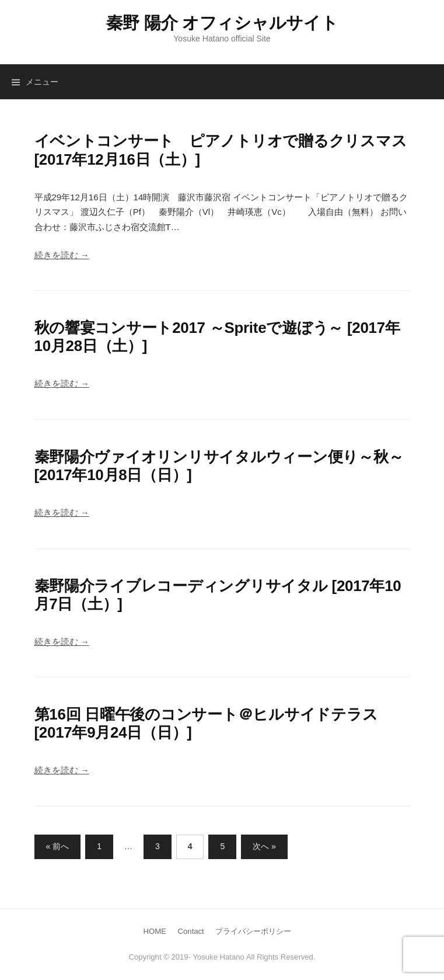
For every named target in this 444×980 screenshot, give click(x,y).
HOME (155, 931)
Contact (191, 931)
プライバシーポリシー (253, 931)
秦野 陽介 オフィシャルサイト (222, 23)
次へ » (264, 846)
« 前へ (58, 846)
